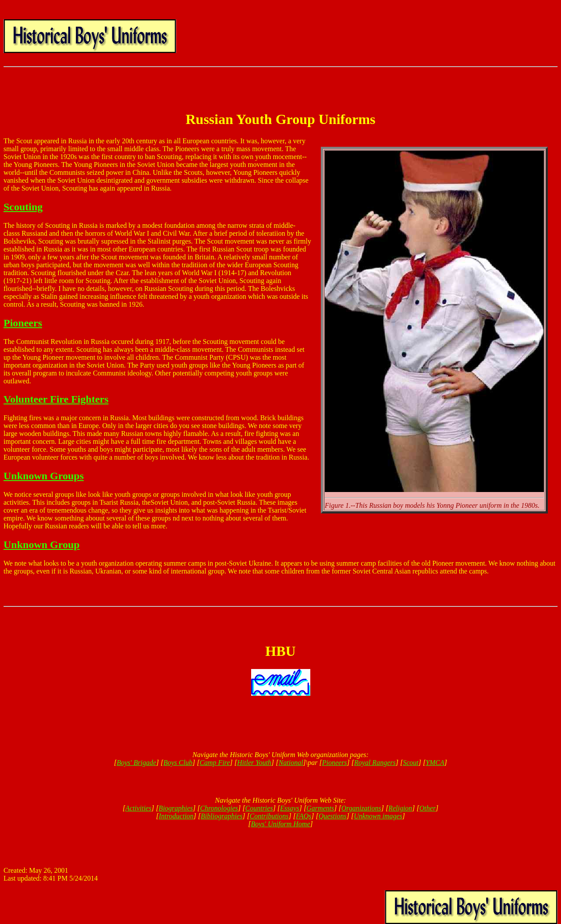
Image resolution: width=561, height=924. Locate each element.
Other (428, 808)
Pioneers (23, 323)
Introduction (176, 816)
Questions (333, 816)
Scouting (23, 207)
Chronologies (219, 808)
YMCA (435, 763)
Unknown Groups (44, 476)
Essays (290, 808)
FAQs (304, 816)
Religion (400, 808)
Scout (411, 763)
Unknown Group (42, 545)
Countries (259, 808)
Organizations (361, 808)
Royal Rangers (375, 763)
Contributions (269, 816)
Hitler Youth (254, 763)
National (291, 763)
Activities (138, 808)
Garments (320, 808)
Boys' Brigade (136, 763)
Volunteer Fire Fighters (56, 399)
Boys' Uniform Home (281, 824)
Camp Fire (215, 763)
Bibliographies (222, 816)
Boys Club (178, 763)
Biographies (176, 808)
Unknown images (378, 816)
